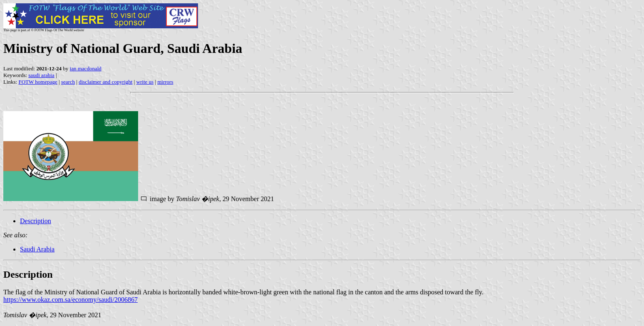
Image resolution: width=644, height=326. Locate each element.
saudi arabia (41, 75)
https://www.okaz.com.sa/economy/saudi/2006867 (71, 300)
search (68, 82)
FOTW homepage (38, 82)
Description (36, 221)
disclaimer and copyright (105, 82)
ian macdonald (86, 68)
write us (145, 82)
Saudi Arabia (37, 249)
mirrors (165, 82)
